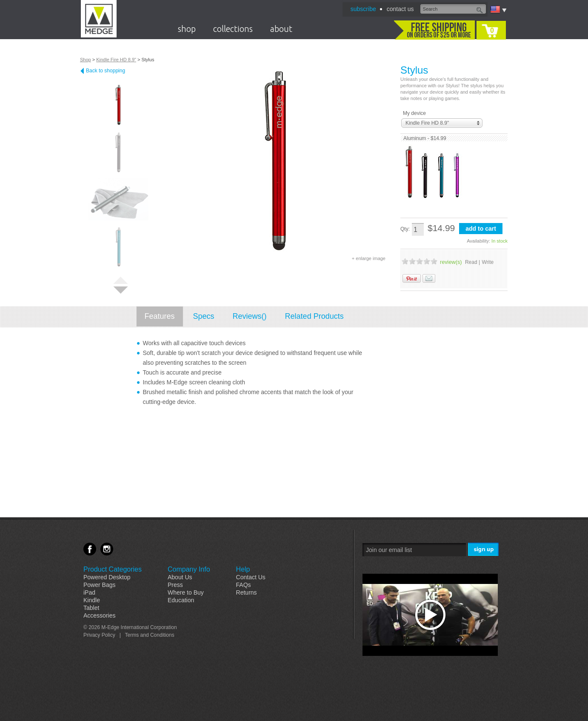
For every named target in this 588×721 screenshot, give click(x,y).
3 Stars (420, 261)
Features (160, 316)
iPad (89, 592)
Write (488, 262)
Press (175, 585)
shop (187, 29)
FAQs (244, 585)
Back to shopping (106, 71)
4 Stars (427, 261)
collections (233, 29)
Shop (86, 60)
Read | (472, 262)
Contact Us (251, 577)
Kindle (92, 600)
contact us (400, 9)
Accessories (99, 615)
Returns (247, 592)
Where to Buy (186, 592)
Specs (204, 316)
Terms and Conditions (150, 635)
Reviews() (250, 316)
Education (181, 600)
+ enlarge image (369, 258)
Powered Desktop (107, 577)
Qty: (405, 229)
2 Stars (412, 261)
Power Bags (99, 585)
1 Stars (405, 261)
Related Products (314, 316)
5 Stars (434, 261)
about (281, 29)
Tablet (91, 608)
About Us (180, 577)
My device (414, 113)
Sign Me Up (484, 550)
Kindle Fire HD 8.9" (116, 60)
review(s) (451, 262)
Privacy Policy (99, 635)
